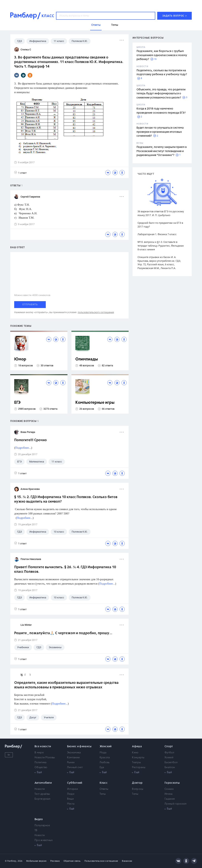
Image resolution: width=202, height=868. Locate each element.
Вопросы (138, 789)
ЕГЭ (17, 403)
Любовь (105, 763)
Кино (135, 753)
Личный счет (75, 767)
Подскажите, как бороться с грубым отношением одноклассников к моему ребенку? (162, 55)
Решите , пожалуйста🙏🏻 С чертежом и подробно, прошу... (63, 633)
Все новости (43, 746)
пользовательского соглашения (96, 312)
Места (71, 804)
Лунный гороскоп (176, 804)
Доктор (137, 783)
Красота (105, 758)
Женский (106, 746)
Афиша (137, 746)
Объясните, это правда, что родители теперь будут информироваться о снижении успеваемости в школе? (161, 94)
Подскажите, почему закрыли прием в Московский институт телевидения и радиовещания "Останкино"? (162, 151)
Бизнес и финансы (79, 746)
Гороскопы (172, 783)
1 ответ (20, 173)
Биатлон (170, 767)
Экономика (74, 753)
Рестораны (139, 767)
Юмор (20, 359)
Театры (136, 763)
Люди (71, 794)
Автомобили (43, 783)
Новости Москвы (45, 758)
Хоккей (169, 758)
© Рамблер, (11, 861)
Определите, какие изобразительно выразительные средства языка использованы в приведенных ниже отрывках (66, 685)
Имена (169, 794)
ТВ (36, 830)
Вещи (70, 799)
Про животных (44, 840)
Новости (40, 789)
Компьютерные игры (95, 403)
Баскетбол (171, 763)
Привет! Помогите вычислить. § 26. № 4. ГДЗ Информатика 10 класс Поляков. (65, 570)
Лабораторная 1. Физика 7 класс (157, 234)
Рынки (71, 763)
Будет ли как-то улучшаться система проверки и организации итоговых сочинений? (160, 132)
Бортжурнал (42, 799)
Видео (39, 819)
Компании (73, 758)
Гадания (170, 799)
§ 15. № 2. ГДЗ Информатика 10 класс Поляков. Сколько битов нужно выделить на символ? (66, 499)
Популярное (42, 826)
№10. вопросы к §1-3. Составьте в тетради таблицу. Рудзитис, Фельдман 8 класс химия (161, 246)
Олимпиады (87, 359)
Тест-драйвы (42, 794)
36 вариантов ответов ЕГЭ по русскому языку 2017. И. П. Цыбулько (161, 213)
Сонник (169, 789)
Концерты (138, 758)
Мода (103, 753)
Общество (41, 767)
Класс (104, 783)
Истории (72, 789)
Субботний (75, 783)
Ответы (104, 789)
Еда (102, 767)
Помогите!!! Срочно (30, 440)
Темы (103, 794)
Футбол (169, 753)
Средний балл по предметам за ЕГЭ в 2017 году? (160, 225)
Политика (40, 763)
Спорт (169, 746)
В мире (39, 753)
